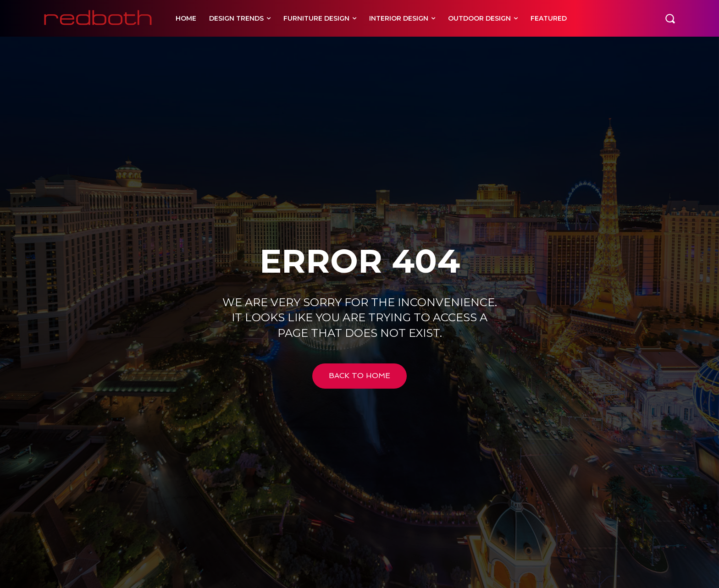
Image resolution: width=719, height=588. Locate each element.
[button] (670, 18)
